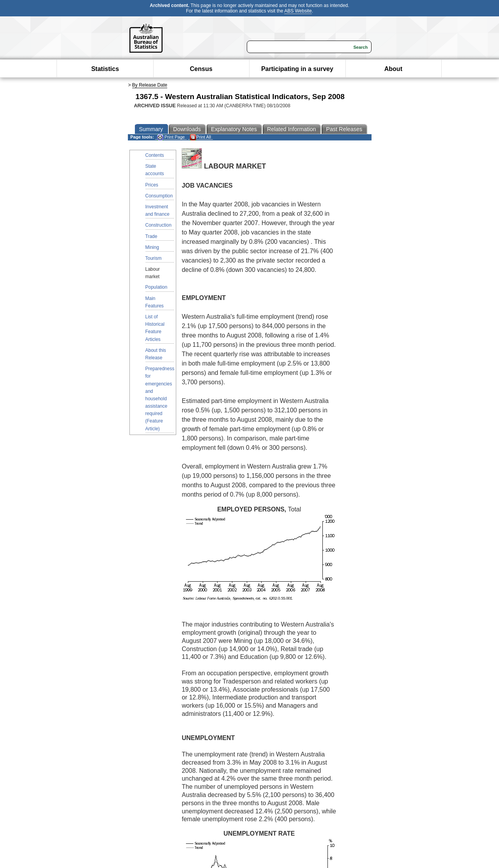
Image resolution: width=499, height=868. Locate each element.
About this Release (156, 354)
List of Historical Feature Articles (155, 328)
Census (201, 69)
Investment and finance (157, 210)
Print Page (171, 137)
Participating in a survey (297, 69)
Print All (200, 137)
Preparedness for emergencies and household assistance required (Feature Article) (160, 399)
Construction (158, 225)
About (393, 69)
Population (157, 287)
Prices (152, 185)
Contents (155, 155)
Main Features (155, 302)
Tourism (154, 258)
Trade (151, 236)
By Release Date (150, 85)
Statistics (105, 69)
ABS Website (298, 11)
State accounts (155, 170)
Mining (152, 247)
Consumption (159, 196)
